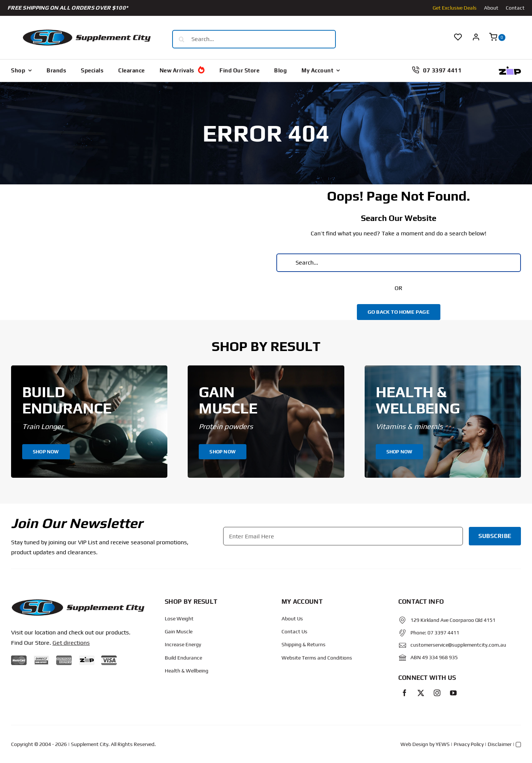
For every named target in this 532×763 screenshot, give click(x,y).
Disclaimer (500, 744)
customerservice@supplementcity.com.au (458, 645)
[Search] (181, 39)
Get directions (71, 643)
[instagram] (437, 693)
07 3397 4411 (443, 633)
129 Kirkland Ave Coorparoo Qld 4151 (453, 620)
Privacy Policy (469, 744)
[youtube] (453, 693)
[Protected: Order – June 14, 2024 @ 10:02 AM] (78, 601)
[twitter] (421, 693)
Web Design (414, 744)
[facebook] (405, 693)
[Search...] (254, 39)
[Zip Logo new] (510, 69)
